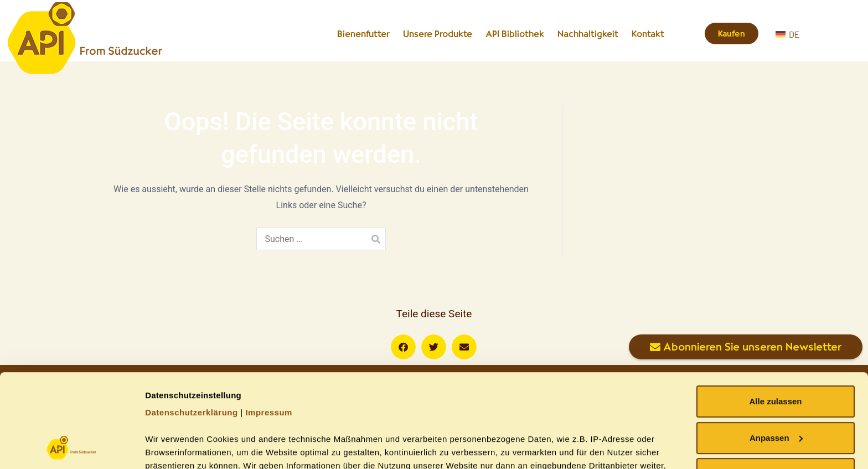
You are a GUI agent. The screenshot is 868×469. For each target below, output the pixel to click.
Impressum (269, 325)
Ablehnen (776, 386)
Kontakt (648, 34)
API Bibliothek (515, 34)
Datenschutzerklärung (192, 325)
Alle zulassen (775, 314)
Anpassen (776, 350)
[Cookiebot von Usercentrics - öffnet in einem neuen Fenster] (72, 447)
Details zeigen (173, 447)
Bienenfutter (363, 34)
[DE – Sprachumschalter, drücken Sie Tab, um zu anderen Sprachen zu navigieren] (816, 34)
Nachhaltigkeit (588, 34)
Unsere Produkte (438, 34)
